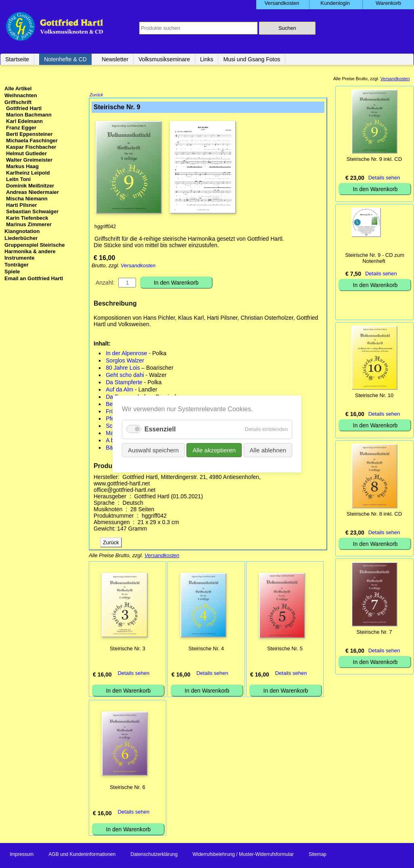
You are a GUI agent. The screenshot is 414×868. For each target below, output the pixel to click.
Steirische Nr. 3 (128, 649)
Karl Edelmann (24, 121)
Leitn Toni (18, 179)
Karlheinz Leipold (28, 173)
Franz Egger (21, 128)
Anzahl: (105, 283)
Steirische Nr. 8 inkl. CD (374, 514)
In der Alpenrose (126, 354)
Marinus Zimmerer (29, 224)
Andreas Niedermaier (32, 192)
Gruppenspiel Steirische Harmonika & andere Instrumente (35, 251)
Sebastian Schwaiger (32, 211)
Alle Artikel (18, 88)
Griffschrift (18, 102)
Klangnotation (22, 231)
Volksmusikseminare (164, 59)
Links (207, 59)
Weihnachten (21, 95)
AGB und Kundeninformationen (82, 855)
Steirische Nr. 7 (374, 632)
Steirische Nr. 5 (285, 649)
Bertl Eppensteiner (29, 134)
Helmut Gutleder (26, 153)
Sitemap (318, 855)
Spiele (12, 272)
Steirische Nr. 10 (374, 395)
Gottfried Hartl (24, 108)
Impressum (22, 855)
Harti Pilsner (22, 205)
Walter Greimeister (29, 160)
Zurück (96, 96)
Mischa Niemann (27, 199)
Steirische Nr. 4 (206, 649)
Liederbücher (21, 238)
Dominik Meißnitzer (30, 186)
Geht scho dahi (125, 376)
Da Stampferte (124, 383)
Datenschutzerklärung (154, 855)
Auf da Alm (119, 390)
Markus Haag (22, 166)
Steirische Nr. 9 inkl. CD (374, 159)
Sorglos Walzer (125, 361)
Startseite (17, 59)
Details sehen (134, 674)
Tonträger (17, 265)
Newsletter (115, 59)
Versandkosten (138, 266)
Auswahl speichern (153, 450)
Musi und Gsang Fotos (252, 59)
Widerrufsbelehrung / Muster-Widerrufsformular (243, 855)
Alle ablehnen (268, 450)
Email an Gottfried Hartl (34, 278)
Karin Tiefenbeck (27, 218)
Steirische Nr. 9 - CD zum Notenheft (375, 258)
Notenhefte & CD (65, 59)
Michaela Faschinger (32, 141)
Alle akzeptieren (214, 450)
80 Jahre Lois (123, 368)
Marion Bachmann (29, 115)
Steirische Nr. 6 (128, 788)
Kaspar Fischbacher (31, 147)
